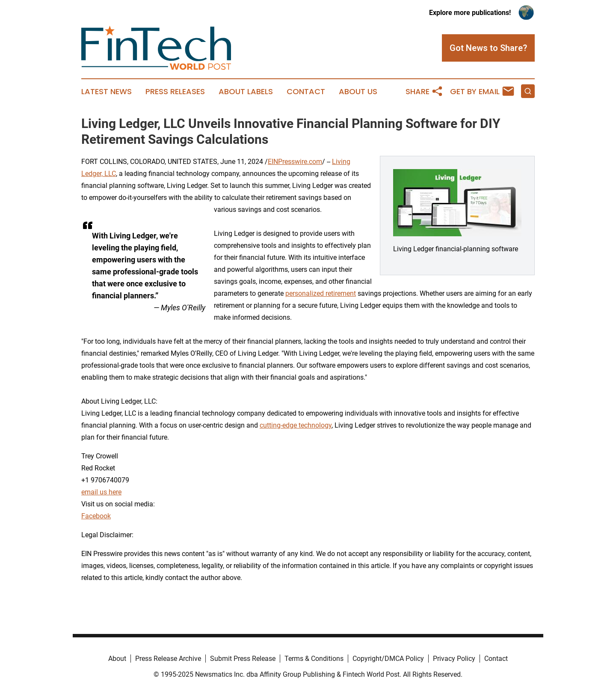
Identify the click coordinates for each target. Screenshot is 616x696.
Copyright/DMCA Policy (388, 659)
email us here (101, 492)
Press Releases (175, 92)
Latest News (107, 92)
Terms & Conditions (314, 659)
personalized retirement (321, 293)
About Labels (246, 92)
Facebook (96, 516)
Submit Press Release (243, 659)
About (117, 659)
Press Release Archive (168, 659)
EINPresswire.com (295, 162)
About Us (358, 92)
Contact (306, 92)
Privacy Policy (454, 659)
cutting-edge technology (296, 425)
